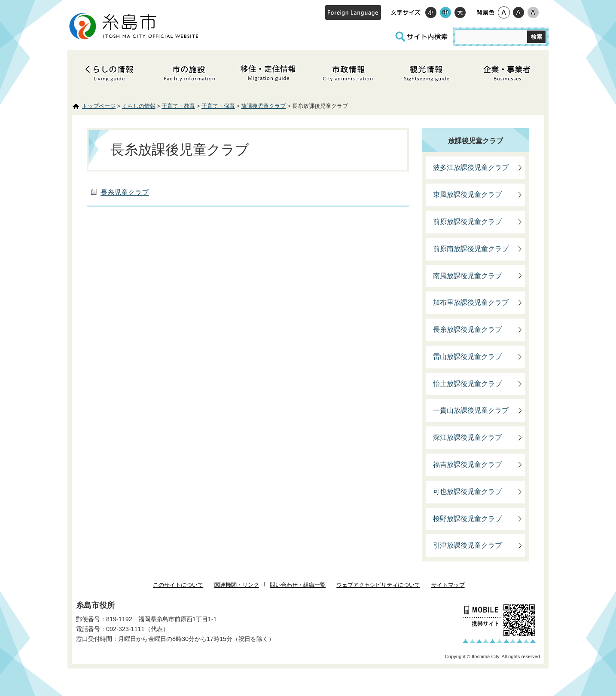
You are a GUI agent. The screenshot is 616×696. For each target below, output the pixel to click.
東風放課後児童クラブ (467, 195)
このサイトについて (178, 585)
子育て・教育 (178, 106)
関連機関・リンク (237, 585)
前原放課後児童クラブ (467, 222)
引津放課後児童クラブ (467, 545)
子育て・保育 (218, 106)
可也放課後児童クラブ (467, 492)
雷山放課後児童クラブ (467, 357)
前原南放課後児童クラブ (471, 249)
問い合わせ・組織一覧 (298, 585)
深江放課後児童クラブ (467, 437)
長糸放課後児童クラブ (467, 330)
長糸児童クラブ (125, 192)
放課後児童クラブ (263, 106)
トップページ (99, 106)
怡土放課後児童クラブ (467, 384)
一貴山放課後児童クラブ (471, 410)
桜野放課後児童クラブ (467, 519)
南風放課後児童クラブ (467, 276)
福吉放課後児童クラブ (467, 465)
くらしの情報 (139, 106)
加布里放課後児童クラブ (471, 302)
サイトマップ (448, 585)
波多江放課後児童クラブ (471, 167)
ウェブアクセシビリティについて (378, 585)
